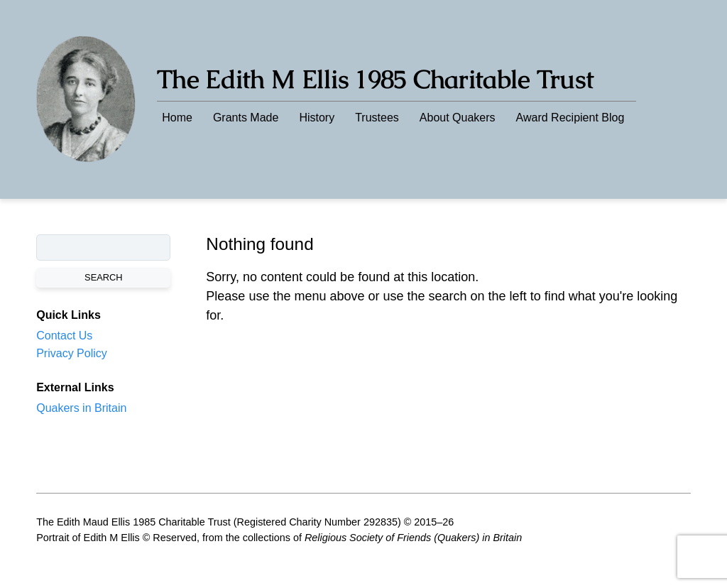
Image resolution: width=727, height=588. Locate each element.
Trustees (377, 118)
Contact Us (64, 336)
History (317, 118)
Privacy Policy (72, 353)
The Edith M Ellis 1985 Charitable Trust (375, 79)
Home (177, 118)
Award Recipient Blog (570, 118)
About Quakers (458, 118)
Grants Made (246, 118)
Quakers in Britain (81, 408)
